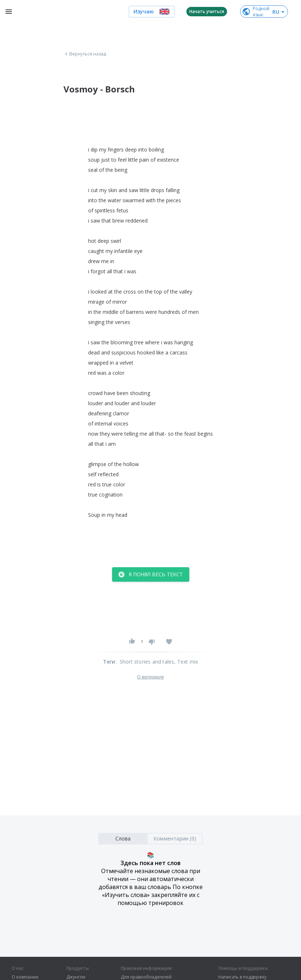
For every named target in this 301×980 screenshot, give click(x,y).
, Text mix (186, 662)
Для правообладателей (146, 977)
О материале (150, 677)
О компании (25, 977)
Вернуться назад (85, 54)
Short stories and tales (147, 662)
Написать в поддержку (242, 977)
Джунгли (76, 977)
